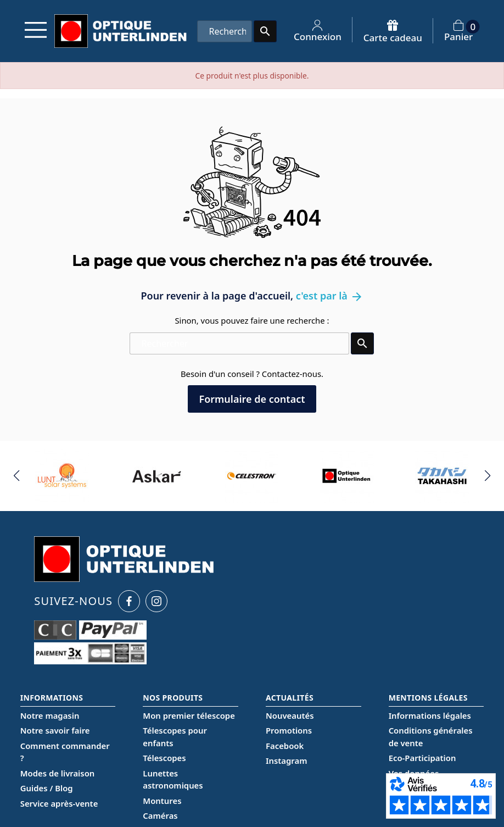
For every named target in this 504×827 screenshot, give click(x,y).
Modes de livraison (58, 773)
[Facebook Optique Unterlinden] (129, 601)
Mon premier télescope (189, 715)
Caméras (160, 815)
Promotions (289, 730)
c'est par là (330, 296)
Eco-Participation (422, 758)
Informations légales (430, 715)
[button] (17, 476)
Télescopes (164, 758)
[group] (62, 476)
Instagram (286, 761)
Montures (162, 801)
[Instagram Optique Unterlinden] (156, 601)
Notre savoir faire (55, 730)
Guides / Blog (47, 788)
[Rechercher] (225, 31)
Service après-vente (59, 803)
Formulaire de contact (252, 399)
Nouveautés (290, 715)
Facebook (285, 746)
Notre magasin (50, 715)
